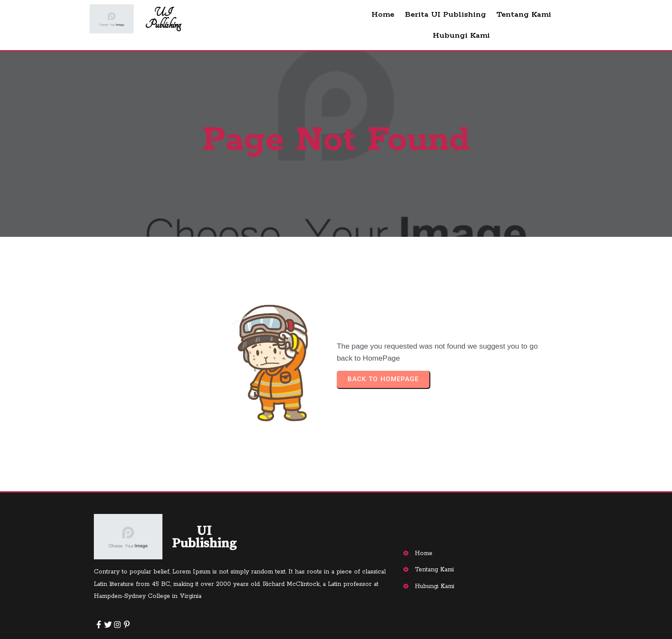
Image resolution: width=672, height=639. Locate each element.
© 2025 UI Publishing (140, 620)
